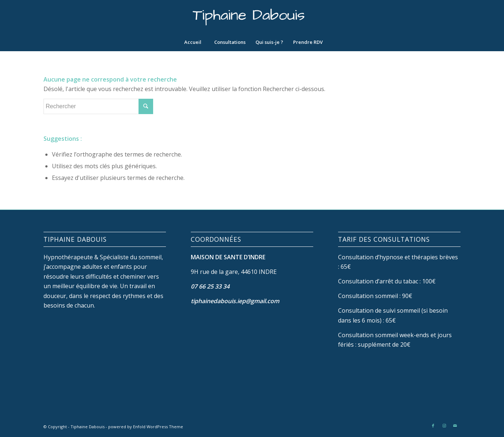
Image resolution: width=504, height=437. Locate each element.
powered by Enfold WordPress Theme (146, 427)
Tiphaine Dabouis (88, 427)
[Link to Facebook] (433, 426)
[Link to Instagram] (444, 426)
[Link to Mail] (455, 426)
